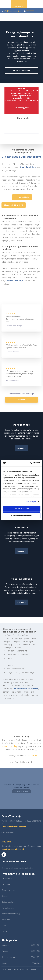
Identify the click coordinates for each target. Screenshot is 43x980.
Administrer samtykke (22, 791)
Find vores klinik (22, 197)
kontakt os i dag (10, 746)
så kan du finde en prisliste (25, 689)
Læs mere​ (21, 448)
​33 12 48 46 (6, 842)
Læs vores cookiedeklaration (15, 861)
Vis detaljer (31, 502)
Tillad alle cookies (21, 509)
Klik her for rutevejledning (14, 827)
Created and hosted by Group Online (17, 868)
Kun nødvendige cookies (22, 515)
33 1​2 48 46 (32, 756)
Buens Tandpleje (28, 167)
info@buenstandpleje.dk (13, 11)
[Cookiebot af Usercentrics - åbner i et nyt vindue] (31, 463)
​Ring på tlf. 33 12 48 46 (14, 205)
